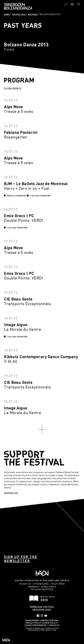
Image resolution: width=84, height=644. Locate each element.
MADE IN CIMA (51, 630)
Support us (11, 493)
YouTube (46, 616)
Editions (33, 14)
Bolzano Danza (18, 6)
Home (7, 14)
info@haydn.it (34, 586)
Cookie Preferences (36, 625)
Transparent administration (41, 620)
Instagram (42, 616)
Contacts (54, 625)
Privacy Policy (33, 623)
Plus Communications (50, 628)
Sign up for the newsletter (21, 559)
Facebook (38, 616)
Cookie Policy (50, 623)
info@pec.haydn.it (49, 586)
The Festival (19, 14)
